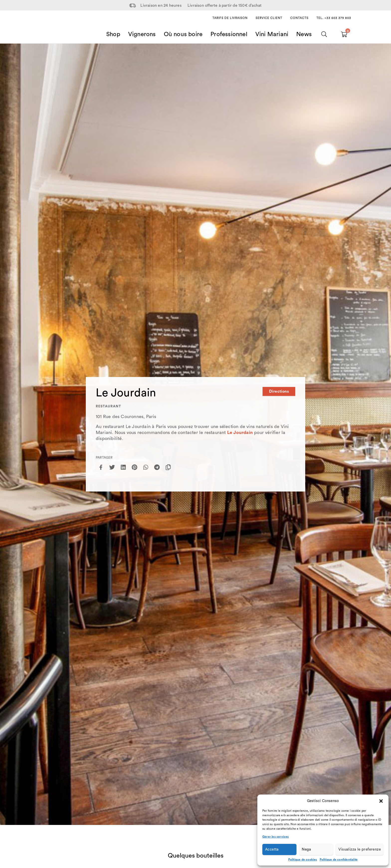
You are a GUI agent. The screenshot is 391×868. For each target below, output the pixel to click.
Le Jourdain (240, 433)
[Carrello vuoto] (344, 34)
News (304, 34)
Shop (113, 34)
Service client (269, 18)
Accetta (272, 849)
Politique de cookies (303, 860)
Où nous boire (183, 34)
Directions (279, 391)
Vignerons (142, 34)
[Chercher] (324, 34)
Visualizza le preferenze (360, 849)
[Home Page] (52, 28)
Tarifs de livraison (230, 18)
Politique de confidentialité (339, 860)
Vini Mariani (272, 34)
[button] (381, 801)
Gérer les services (276, 837)
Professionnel (229, 34)
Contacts (299, 18)
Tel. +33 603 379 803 (334, 18)
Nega (306, 849)
